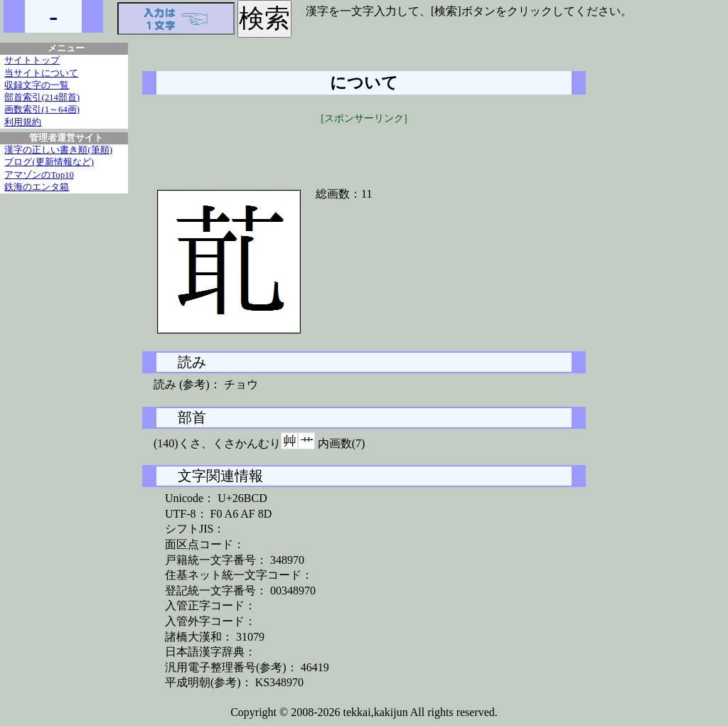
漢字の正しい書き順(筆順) (58, 150)
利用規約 (23, 122)
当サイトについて (41, 73)
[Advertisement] (364, 147)
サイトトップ (32, 60)
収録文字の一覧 (37, 85)
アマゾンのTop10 (39, 175)
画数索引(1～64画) (42, 110)
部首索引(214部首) (42, 97)
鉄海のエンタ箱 (37, 187)
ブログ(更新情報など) (49, 162)
